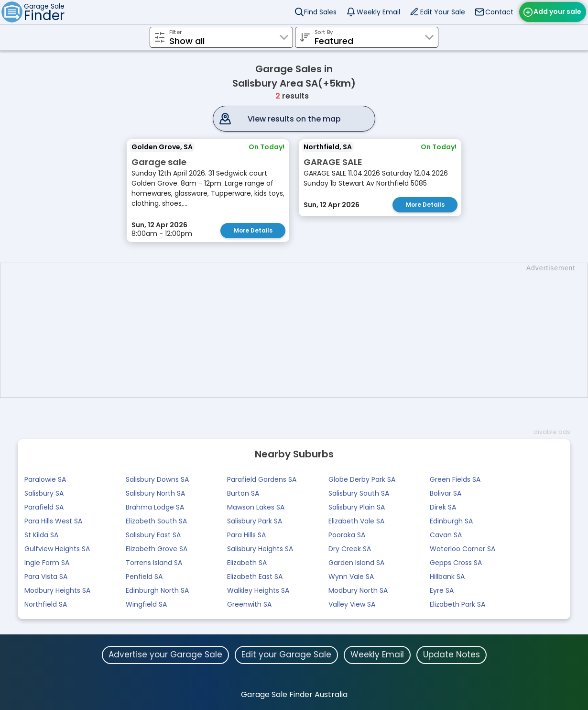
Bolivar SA (446, 493)
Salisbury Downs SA (157, 479)
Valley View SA (352, 604)
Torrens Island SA (154, 563)
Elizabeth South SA (156, 521)
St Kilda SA (41, 535)
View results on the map (294, 119)
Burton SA (243, 493)
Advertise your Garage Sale (165, 655)
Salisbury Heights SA (260, 549)
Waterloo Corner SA (463, 549)
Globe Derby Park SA (362, 479)
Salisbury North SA (155, 493)
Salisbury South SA (359, 493)
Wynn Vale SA (351, 577)
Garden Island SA (356, 563)
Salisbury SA (44, 493)
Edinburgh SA (451, 521)
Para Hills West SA (53, 521)
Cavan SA (446, 535)
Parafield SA (44, 507)
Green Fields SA (455, 479)
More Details (253, 230)
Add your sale (557, 11)
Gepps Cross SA (456, 563)
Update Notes (452, 655)
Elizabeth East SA (255, 577)
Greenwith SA (249, 604)
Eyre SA (442, 590)
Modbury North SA (358, 590)
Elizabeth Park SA (457, 604)
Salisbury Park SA (255, 521)
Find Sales (320, 12)
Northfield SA (46, 604)
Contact (499, 12)
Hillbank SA (447, 577)
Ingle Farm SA (47, 563)
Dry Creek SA (350, 549)
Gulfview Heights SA (57, 549)
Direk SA (443, 507)
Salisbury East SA (153, 535)
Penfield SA (144, 577)
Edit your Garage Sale (286, 655)
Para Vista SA (46, 577)
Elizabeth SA (247, 563)
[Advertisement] (299, 330)
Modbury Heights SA (57, 590)
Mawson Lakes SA (256, 507)
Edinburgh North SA (157, 590)
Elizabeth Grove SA (157, 549)
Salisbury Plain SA (357, 507)
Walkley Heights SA (258, 590)
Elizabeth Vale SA (356, 521)
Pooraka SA (347, 535)
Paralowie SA (45, 479)
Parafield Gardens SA (262, 479)
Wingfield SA (146, 604)
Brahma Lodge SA (155, 507)
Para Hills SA (246, 535)
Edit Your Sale (443, 12)
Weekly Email (378, 12)
